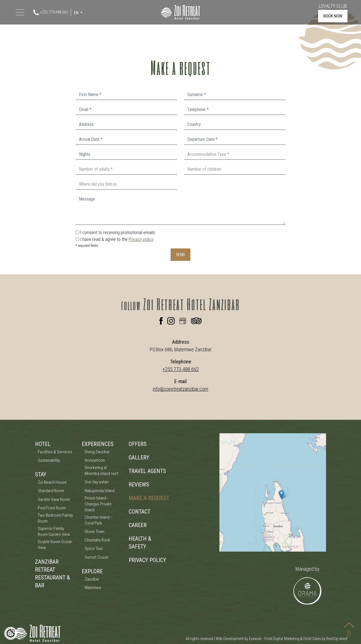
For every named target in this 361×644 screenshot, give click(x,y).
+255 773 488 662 (51, 12)
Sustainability (49, 460)
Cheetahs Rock (97, 540)
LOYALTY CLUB (333, 6)
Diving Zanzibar (97, 452)
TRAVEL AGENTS (147, 471)
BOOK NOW (333, 16)
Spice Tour (94, 548)
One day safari (97, 482)
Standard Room (51, 491)
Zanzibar (92, 579)
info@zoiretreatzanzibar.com (180, 389)
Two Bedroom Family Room (55, 518)
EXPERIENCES (98, 444)
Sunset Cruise (96, 557)
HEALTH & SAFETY (140, 543)
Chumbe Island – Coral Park (99, 520)
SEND (180, 255)
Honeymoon (95, 460)
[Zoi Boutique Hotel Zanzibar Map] (273, 492)
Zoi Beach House (52, 482)
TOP (349, 625)
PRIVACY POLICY (147, 560)
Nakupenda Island (100, 491)
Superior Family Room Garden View (54, 531)
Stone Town (94, 532)
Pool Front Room (52, 508)
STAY (41, 474)
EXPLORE (92, 571)
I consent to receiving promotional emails (118, 233)
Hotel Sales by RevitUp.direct (325, 639)
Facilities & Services (55, 452)
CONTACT (139, 512)
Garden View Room (54, 499)
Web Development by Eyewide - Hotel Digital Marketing (257, 639)
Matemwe (93, 588)
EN (77, 13)
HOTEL (43, 444)
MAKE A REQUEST (149, 498)
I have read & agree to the (117, 239)
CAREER (138, 525)
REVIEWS (139, 485)
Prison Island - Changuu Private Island (98, 504)
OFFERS (138, 444)
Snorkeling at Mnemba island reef (101, 471)
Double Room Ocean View (55, 545)
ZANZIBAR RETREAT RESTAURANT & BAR (52, 574)
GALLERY (139, 458)
